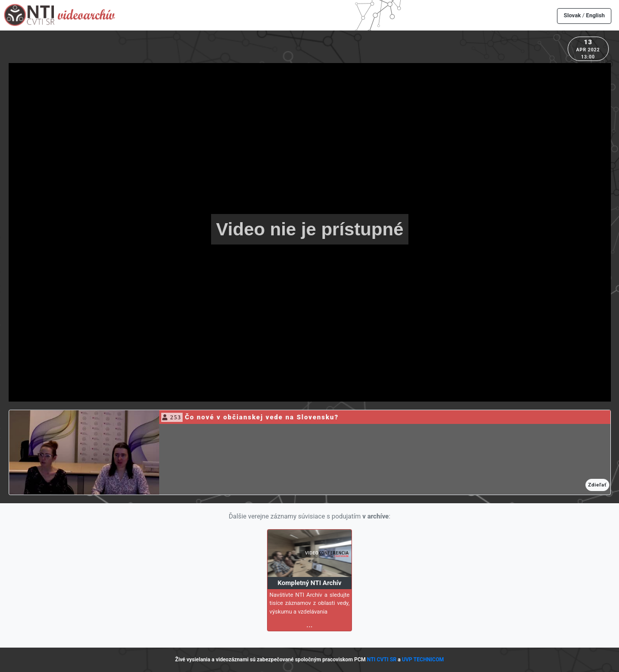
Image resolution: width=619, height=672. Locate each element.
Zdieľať (597, 485)
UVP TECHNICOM (423, 660)
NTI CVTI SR (381, 660)
